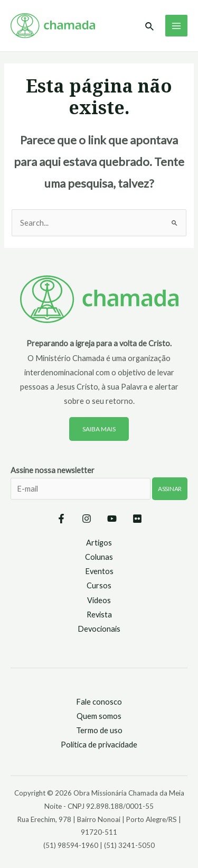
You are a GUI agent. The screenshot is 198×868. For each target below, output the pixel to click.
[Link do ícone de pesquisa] (150, 27)
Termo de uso (99, 730)
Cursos (99, 585)
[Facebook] (61, 519)
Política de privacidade (99, 745)
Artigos (99, 543)
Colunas (99, 557)
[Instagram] (87, 519)
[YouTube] (112, 519)
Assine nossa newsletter (99, 490)
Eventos (99, 571)
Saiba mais (99, 429)
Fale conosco (99, 702)
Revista (99, 615)
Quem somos (99, 716)
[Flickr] (137, 519)
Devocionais (99, 629)
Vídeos (99, 600)
